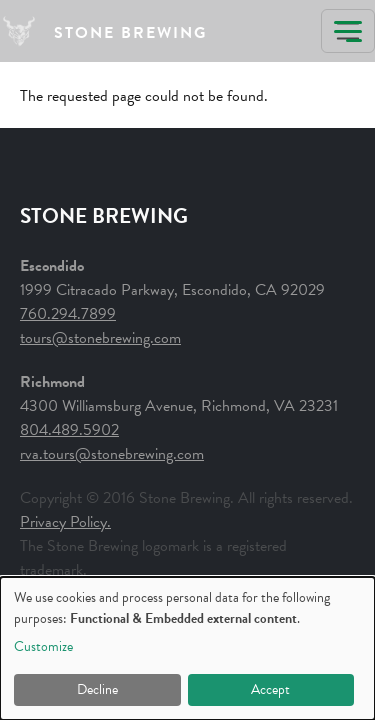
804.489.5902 (69, 430)
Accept (270, 689)
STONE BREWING (130, 33)
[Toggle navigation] (348, 31)
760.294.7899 (68, 314)
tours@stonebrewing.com (100, 338)
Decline (97, 689)
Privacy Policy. (65, 522)
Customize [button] (43, 646)
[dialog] (187, 648)
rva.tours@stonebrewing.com (112, 454)
